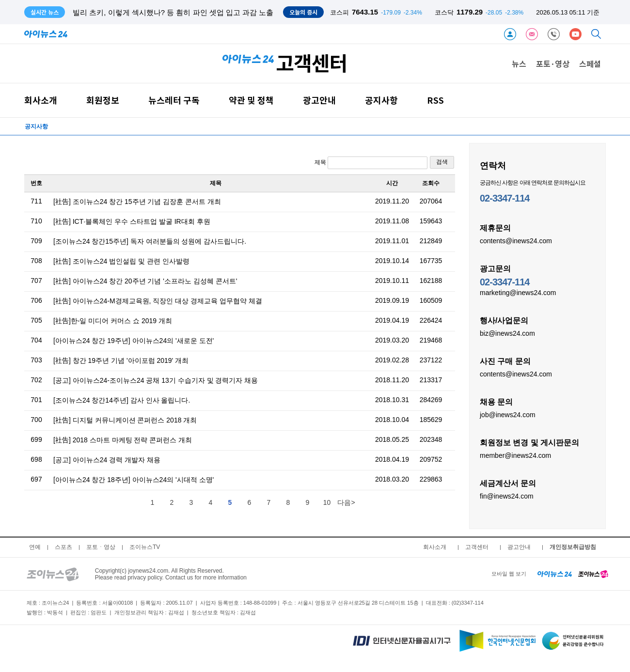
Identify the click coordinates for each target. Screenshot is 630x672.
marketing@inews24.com (518, 292)
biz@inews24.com (507, 333)
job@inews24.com (508, 414)
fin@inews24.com (507, 496)
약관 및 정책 (251, 100)
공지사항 (381, 100)
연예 (35, 547)
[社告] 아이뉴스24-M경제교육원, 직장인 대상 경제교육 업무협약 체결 (158, 301)
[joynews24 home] (593, 574)
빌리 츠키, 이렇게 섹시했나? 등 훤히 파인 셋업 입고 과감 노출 (173, 12)
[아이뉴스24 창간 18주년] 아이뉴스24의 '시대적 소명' (134, 480)
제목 (371, 163)
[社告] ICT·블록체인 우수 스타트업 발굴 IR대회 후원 (132, 221)
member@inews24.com (515, 455)
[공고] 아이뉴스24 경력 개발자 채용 (107, 460)
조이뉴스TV (145, 547)
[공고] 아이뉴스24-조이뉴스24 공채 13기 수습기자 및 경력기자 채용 (156, 380)
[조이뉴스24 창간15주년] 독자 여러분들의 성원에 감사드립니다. (150, 241)
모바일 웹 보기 (509, 574)
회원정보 (103, 100)
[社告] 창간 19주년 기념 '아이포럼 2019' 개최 (121, 360)
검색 (442, 162)
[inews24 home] (555, 574)
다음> (346, 502)
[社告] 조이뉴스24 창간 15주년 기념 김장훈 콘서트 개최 (137, 202)
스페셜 (590, 63)
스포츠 (63, 547)
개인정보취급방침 (573, 547)
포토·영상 (553, 63)
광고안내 (319, 100)
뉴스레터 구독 (174, 100)
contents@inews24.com (516, 240)
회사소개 (41, 100)
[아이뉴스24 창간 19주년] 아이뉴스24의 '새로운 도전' (134, 341)
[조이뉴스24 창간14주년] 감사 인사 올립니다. (122, 400)
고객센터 (477, 547)
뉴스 (519, 63)
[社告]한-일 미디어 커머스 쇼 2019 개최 (113, 321)
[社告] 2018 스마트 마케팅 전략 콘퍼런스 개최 (123, 440)
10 (327, 502)
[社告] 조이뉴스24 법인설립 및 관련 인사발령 (121, 261)
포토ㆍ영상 (101, 547)
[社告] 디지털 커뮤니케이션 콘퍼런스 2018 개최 (125, 420)
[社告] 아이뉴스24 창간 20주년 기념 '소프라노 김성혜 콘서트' (145, 281)
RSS (435, 100)
